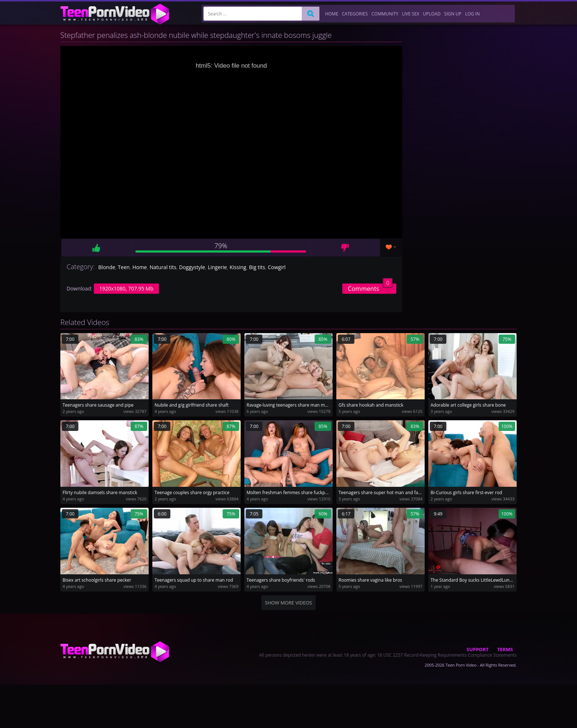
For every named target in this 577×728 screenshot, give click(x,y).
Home (140, 267)
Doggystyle (192, 267)
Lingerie (217, 267)
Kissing (238, 267)
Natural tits (163, 267)
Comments (370, 288)
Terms (505, 649)
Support (478, 649)
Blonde (107, 267)
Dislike (345, 248)
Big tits (257, 267)
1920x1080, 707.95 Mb (126, 288)
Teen (124, 267)
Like (96, 248)
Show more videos (288, 603)
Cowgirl (277, 267)
